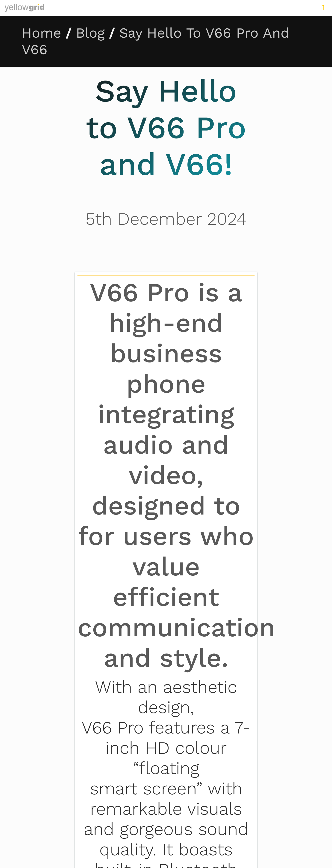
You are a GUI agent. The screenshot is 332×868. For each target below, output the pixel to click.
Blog (90, 33)
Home (41, 33)
